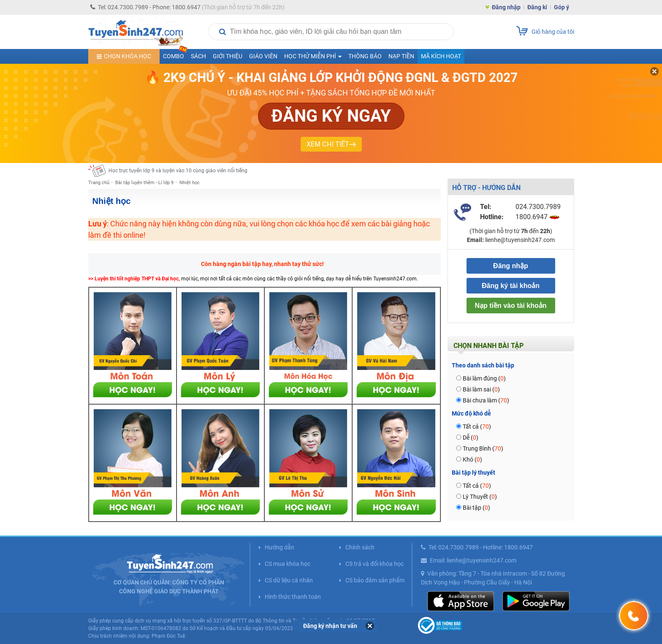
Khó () (472, 459)
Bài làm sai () (481, 389)
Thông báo (365, 56)
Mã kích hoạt (441, 56)
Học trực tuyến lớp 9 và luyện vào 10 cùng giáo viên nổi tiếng (178, 171)
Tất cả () (477, 427)
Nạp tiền (401, 56)
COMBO (175, 54)
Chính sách (360, 547)
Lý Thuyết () (480, 497)
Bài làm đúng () (484, 378)
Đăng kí (537, 7)
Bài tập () (476, 508)
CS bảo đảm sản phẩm (375, 580)
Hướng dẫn (279, 547)
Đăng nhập (506, 7)
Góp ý (562, 7)
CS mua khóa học (288, 564)
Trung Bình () (483, 448)
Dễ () (471, 437)
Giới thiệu (228, 56)
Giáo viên (263, 56)
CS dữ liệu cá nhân (289, 580)
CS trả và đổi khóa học (374, 564)
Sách (198, 56)
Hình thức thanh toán (293, 597)
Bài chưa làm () (486, 400)
